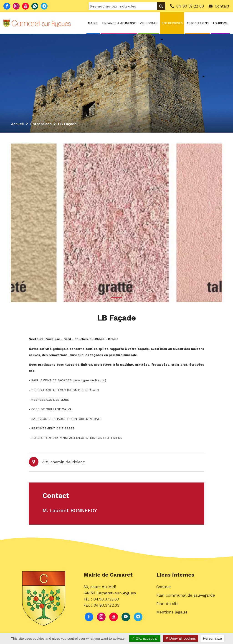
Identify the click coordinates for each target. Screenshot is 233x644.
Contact (164, 588)
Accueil (18, 124)
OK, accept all (145, 638)
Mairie (93, 23)
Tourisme (220, 23)
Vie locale (149, 23)
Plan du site (167, 606)
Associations (198, 23)
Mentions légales (172, 614)
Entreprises (172, 23)
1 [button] (116, 298)
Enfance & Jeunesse (119, 23)
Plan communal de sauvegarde (186, 597)
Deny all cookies (181, 638)
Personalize (213, 638)
